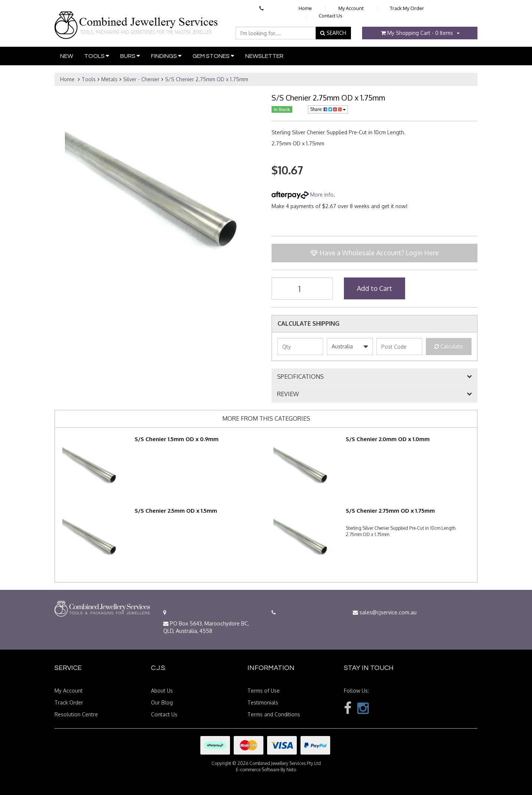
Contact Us (331, 16)
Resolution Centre (76, 714)
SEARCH (333, 33)
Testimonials (263, 702)
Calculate (449, 346)
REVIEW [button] (288, 394)
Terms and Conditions (274, 714)
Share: (328, 109)
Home (305, 8)
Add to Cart (375, 288)
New (67, 56)
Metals (109, 79)
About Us (162, 691)
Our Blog (162, 702)
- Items (417, 33)
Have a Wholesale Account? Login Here (375, 253)
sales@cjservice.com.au (385, 612)
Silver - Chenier (141, 79)
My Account (351, 8)
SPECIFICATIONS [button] (301, 377)
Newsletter (264, 56)
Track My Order (407, 8)
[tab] (375, 377)
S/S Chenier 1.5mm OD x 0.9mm (177, 439)
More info (303, 195)
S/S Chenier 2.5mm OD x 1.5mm (176, 511)
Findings (166, 56)
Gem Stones (213, 56)
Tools (97, 56)
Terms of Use (264, 691)
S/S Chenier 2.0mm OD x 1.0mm (388, 439)
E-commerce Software (258, 770)
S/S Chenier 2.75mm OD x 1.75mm (207, 79)
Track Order (69, 702)
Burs (130, 56)
